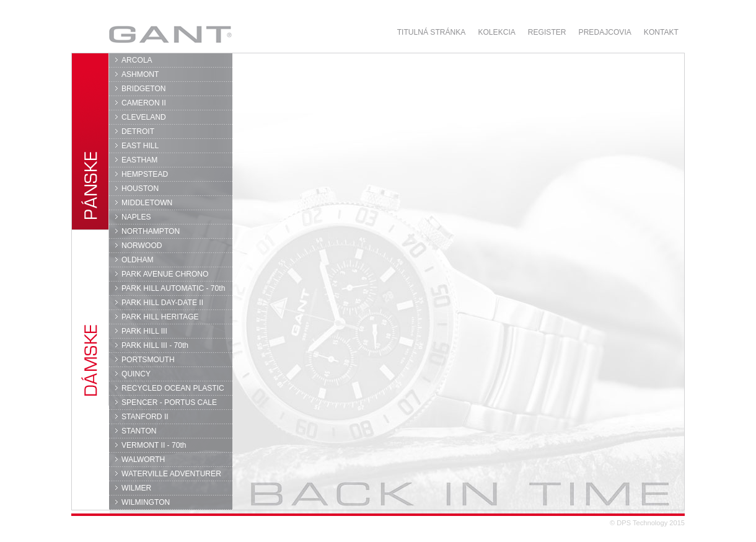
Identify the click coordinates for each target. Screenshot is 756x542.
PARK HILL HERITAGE (160, 317)
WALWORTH (143, 460)
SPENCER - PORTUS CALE (169, 402)
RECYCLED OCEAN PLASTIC (173, 388)
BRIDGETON (144, 89)
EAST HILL (140, 146)
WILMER (136, 488)
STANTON (139, 431)
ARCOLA (137, 60)
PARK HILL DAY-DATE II (162, 303)
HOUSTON (140, 189)
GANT (170, 34)
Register (547, 32)
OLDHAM (138, 260)
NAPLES (136, 217)
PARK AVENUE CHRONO (165, 274)
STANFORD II (145, 417)
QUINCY (136, 374)
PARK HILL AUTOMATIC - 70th (173, 288)
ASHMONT (140, 74)
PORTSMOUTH (148, 360)
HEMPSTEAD (145, 174)
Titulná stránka (432, 32)
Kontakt (661, 32)
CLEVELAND (144, 117)
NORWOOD (142, 246)
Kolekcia (496, 32)
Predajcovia (605, 32)
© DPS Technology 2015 (647, 523)
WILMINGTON (146, 502)
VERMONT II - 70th (154, 445)
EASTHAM (139, 160)
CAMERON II (144, 103)
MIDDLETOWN (147, 203)
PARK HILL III (144, 331)
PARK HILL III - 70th (155, 345)
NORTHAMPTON (151, 231)
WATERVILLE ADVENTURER (171, 474)
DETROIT (138, 131)
